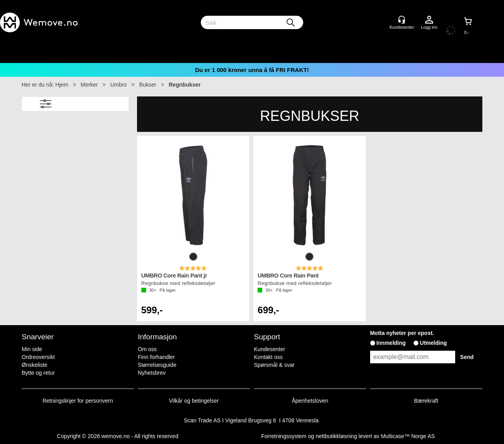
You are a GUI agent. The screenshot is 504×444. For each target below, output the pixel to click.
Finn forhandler (156, 357)
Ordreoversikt (38, 357)
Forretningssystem (284, 436)
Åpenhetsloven (310, 401)
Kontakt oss (268, 357)
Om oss (147, 349)
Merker (89, 85)
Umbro (119, 85)
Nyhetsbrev (152, 373)
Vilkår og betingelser (194, 401)
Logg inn (429, 20)
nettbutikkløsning (336, 436)
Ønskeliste (34, 365)
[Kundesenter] (402, 20)
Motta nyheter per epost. (402, 333)
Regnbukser (185, 85)
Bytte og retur (38, 373)
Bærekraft (426, 401)
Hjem (62, 85)
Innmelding (391, 343)
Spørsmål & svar (274, 365)
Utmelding (433, 343)
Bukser (148, 85)
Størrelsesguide (157, 365)
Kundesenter (270, 349)
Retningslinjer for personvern (78, 401)
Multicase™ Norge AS (408, 436)
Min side (32, 349)
